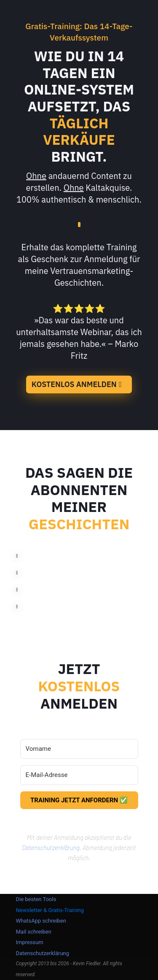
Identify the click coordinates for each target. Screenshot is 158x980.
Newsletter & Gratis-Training (50, 910)
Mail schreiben (34, 932)
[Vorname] (79, 749)
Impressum (30, 942)
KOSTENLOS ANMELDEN (74, 384)
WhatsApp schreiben (41, 921)
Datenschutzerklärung (51, 847)
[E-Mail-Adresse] (79, 775)
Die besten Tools (36, 899)
